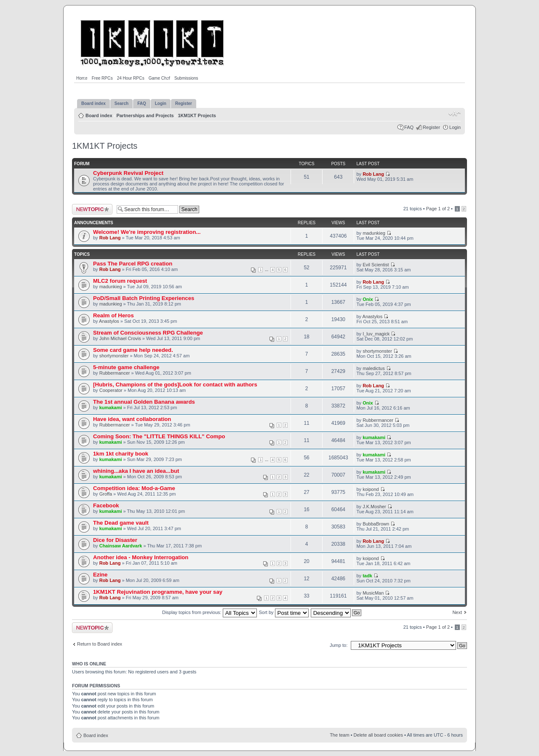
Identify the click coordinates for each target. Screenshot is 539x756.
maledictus (374, 368)
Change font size (455, 114)
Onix (368, 299)
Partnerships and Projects (145, 115)
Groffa (106, 494)
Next (457, 612)
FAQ (409, 127)
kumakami (111, 407)
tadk (367, 576)
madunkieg (374, 233)
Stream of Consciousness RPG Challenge (148, 333)
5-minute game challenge (126, 367)
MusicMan (373, 593)
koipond (371, 489)
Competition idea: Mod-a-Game (134, 488)
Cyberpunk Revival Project (128, 173)
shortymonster (114, 356)
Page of (438, 209)
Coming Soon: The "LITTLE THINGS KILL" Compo (159, 436)
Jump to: (339, 645)
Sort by (284, 612)
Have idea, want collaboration (132, 419)
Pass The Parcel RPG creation (133, 264)
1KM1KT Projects (197, 115)
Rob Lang (373, 174)
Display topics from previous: (209, 612)
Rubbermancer (115, 373)
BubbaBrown (376, 524)
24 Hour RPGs (131, 78)
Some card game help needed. (133, 350)
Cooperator (111, 390)
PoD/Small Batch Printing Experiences (144, 298)
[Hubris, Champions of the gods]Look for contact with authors (175, 385)
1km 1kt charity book (121, 454)
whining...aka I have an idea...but (136, 471)
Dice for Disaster (115, 540)
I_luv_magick (376, 334)
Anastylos (109, 321)
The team (339, 735)
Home (82, 78)
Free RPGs (102, 78)
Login (455, 127)
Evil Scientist (376, 265)
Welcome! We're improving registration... (147, 232)
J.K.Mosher (374, 507)
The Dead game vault (121, 523)
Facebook (106, 505)
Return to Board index (100, 644)
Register (431, 127)
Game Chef (159, 78)
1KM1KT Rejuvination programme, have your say (158, 592)
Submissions (186, 78)
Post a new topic (92, 209)
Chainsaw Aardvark (121, 546)
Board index (99, 115)
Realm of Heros (113, 315)
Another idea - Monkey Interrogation (141, 557)
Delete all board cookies (378, 735)
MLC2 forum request (120, 281)
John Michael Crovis (120, 338)
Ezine (100, 575)
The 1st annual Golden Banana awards (144, 402)
